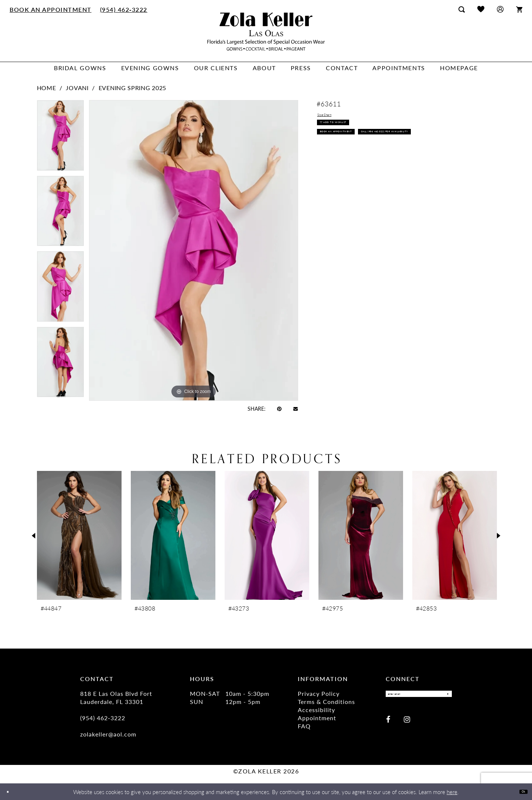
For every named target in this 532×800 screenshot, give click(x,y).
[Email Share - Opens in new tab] (296, 408)
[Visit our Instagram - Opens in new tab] (407, 724)
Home (47, 88)
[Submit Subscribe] (444, 696)
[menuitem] (51, 9)
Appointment (317, 718)
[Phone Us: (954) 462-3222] (124, 9)
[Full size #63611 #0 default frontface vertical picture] (194, 250)
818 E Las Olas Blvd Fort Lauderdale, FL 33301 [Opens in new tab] (116, 698)
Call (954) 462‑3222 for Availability (370, 168)
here (452, 792)
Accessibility (316, 710)
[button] (500, 9)
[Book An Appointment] (51, 9)
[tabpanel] (60, 138)
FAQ (304, 726)
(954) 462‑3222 (103, 718)
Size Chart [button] (332, 117)
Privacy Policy (319, 693)
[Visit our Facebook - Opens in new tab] (388, 724)
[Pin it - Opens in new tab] (279, 408)
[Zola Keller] (266, 32)
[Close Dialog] (11, 792)
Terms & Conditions (326, 702)
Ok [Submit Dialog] (520, 791)
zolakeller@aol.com (108, 734)
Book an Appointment (353, 151)
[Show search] (462, 9)
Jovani (77, 88)
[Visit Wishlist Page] (481, 9)
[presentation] (79, 535)
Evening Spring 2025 (132, 88)
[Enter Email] (419, 696)
